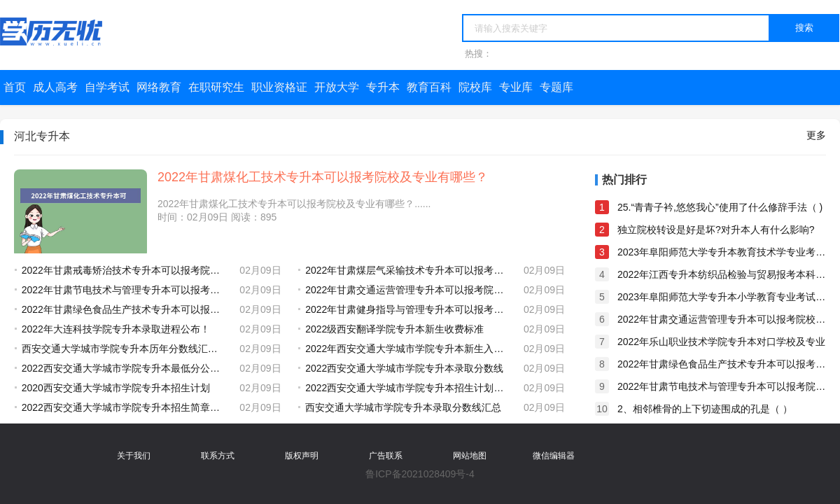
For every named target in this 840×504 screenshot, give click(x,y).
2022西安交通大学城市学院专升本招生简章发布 (124, 407)
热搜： (478, 54)
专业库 (516, 87)
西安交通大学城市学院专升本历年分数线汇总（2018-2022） (124, 349)
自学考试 (107, 87)
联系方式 (218, 456)
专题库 (556, 87)
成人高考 (55, 87)
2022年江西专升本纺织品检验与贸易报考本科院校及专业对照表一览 (722, 274)
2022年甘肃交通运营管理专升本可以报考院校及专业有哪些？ (407, 290)
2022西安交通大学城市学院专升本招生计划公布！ (407, 388)
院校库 (475, 87)
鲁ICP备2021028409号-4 (420, 474)
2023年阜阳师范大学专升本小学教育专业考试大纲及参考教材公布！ (722, 297)
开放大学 (337, 87)
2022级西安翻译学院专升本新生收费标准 (394, 329)
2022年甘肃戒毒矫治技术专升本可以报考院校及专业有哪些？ (124, 270)
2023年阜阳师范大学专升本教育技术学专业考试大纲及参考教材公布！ (722, 252)
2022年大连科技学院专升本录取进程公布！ (116, 329)
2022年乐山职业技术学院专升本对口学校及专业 (721, 342)
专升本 (383, 87)
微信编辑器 (554, 456)
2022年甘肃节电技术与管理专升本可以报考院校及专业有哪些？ (124, 290)
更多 (816, 135)
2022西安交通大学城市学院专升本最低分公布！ (124, 368)
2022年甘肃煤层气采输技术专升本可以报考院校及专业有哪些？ (407, 270)
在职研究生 (216, 87)
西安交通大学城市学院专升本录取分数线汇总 (403, 407)
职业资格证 (279, 87)
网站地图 (470, 456)
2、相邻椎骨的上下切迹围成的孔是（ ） (705, 409)
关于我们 (134, 456)
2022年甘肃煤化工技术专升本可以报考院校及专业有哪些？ (323, 177)
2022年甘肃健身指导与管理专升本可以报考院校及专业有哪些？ (407, 309)
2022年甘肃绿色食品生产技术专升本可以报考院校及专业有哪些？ (124, 309)
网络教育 (159, 87)
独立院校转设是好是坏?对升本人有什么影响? (716, 230)
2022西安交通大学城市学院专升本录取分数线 (404, 368)
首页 (15, 87)
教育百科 (429, 87)
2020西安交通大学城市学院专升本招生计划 (116, 388)
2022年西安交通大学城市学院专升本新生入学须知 (407, 349)
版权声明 (302, 456)
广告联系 (386, 456)
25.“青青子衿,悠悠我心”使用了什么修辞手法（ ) (720, 207)
